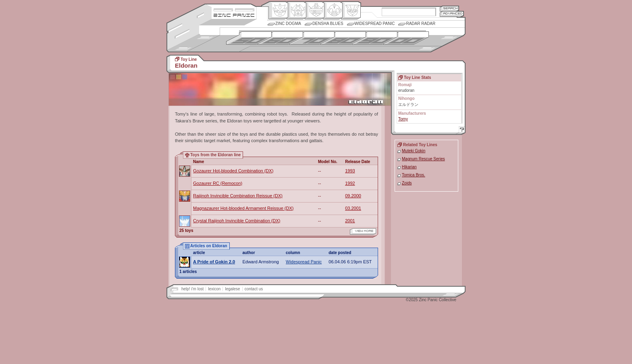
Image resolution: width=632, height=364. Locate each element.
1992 (350, 183)
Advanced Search (452, 14)
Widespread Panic (375, 24)
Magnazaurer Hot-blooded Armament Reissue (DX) (243, 208)
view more (363, 232)
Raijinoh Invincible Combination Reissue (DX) (238, 196)
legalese (232, 289)
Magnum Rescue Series (423, 159)
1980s (343, 38)
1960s (280, 38)
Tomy (403, 119)
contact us (254, 289)
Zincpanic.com (234, 15)
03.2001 (353, 208)
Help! (461, 131)
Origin (278, 10)
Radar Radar (421, 24)
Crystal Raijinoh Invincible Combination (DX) (237, 221)
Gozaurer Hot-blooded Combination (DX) (233, 171)
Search (449, 8)
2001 (350, 221)
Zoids (407, 183)
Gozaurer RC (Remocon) (218, 183)
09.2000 (353, 196)
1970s (312, 38)
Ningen (333, 10)
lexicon (214, 289)
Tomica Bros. (414, 175)
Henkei (296, 10)
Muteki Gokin (414, 151)
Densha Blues (328, 24)
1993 (350, 171)
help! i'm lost (192, 289)
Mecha (315, 10)
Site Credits (234, 9)
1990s (375, 38)
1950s (249, 38)
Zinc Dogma (288, 24)
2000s (406, 38)
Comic (351, 10)
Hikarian (409, 167)
